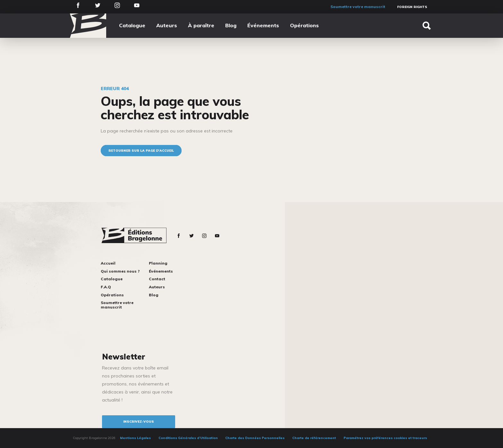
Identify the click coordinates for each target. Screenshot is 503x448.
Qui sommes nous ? (120, 271)
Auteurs (167, 25)
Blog (231, 25)
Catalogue (132, 25)
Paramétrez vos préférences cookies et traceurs (385, 438)
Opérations (304, 25)
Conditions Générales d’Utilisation (188, 438)
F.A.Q (106, 287)
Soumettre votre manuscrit (358, 7)
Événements (263, 25)
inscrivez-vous (139, 422)
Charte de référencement (314, 438)
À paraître (201, 25)
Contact (157, 279)
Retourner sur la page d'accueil (141, 151)
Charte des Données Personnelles (255, 438)
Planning (158, 263)
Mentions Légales (135, 438)
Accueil (108, 263)
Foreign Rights (412, 7)
